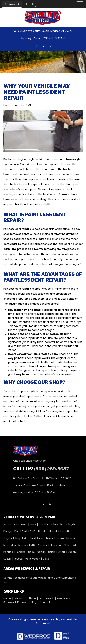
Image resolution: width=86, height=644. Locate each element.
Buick (33, 524)
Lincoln (60, 538)
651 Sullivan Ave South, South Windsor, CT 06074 (43, 31)
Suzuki (7, 559)
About (18, 598)
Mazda (71, 538)
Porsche (21, 552)
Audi (16, 524)
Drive (14, 619)
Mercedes (10, 545)
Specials (9, 602)
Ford (25, 531)
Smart (62, 552)
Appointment (12, 4)
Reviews (22, 602)
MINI (33, 545)
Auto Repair (47, 598)
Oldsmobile (71, 545)
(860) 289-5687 (52, 469)
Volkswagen (33, 559)
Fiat (17, 531)
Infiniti (66, 531)
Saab (32, 552)
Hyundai (54, 531)
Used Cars (64, 598)
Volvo (47, 559)
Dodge (8, 531)
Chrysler (72, 524)
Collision (31, 598)
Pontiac (8, 552)
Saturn (42, 552)
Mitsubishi (44, 545)
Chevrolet (58, 524)
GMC (33, 531)
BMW (25, 524)
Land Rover (37, 538)
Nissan (57, 545)
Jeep (18, 538)
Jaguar (8, 538)
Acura (7, 524)
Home (7, 598)
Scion (52, 552)
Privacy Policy (52, 619)
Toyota (18, 559)
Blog (33, 602)
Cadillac (44, 524)
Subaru (73, 552)
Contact (45, 602)
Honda (43, 531)
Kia (26, 538)
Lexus (50, 538)
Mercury (24, 545)
